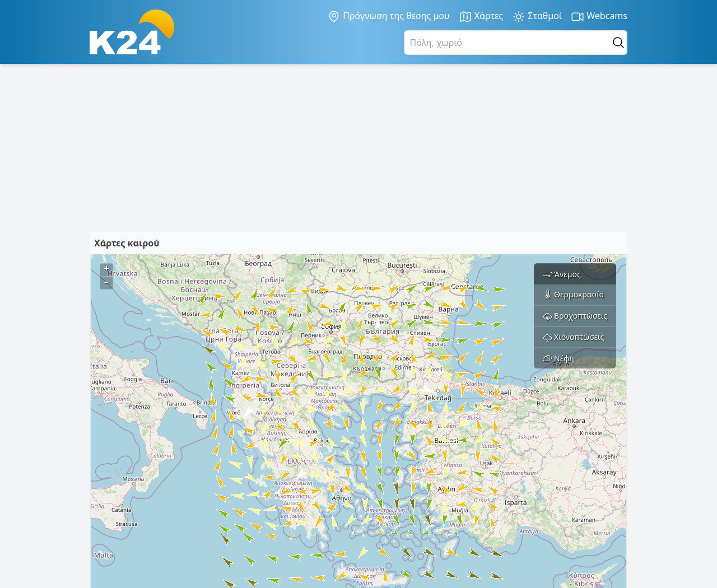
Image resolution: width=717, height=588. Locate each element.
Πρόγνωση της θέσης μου (388, 16)
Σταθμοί (537, 17)
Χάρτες (481, 17)
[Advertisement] (358, 148)
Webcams (599, 17)
